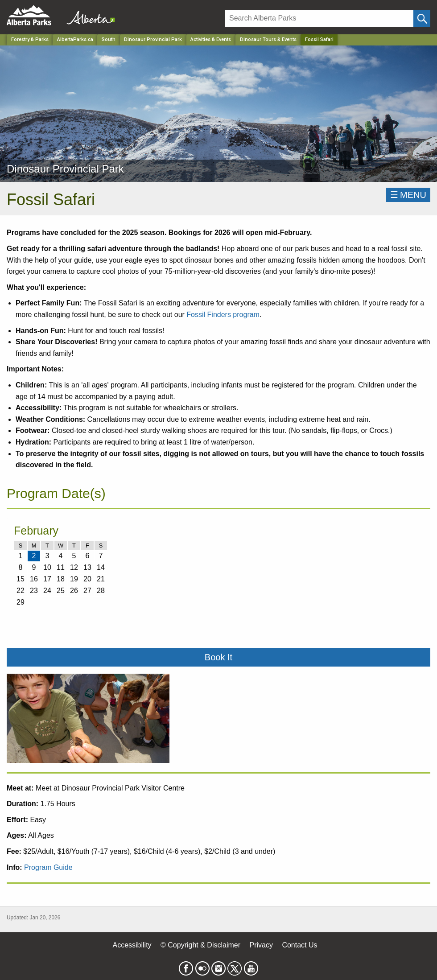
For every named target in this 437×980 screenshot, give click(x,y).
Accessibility (132, 945)
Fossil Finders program (223, 315)
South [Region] (109, 39)
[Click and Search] (422, 19)
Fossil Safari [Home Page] (319, 39)
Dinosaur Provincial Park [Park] (153, 39)
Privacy (261, 945)
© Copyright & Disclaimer (200, 945)
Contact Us (299, 945)
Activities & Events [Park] (211, 39)
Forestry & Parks (30, 39)
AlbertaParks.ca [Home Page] (75, 39)
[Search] (319, 19)
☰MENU (408, 195)
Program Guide (48, 867)
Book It (218, 657)
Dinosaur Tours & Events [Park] (268, 39)
